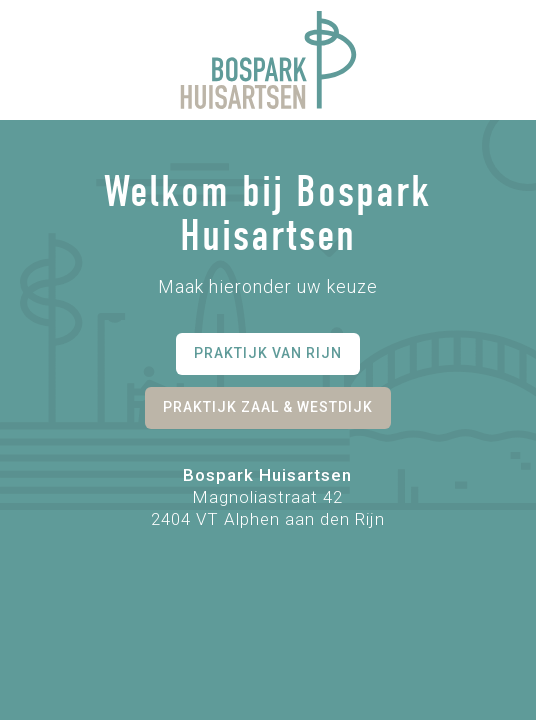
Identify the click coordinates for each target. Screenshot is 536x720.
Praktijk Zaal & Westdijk (268, 407)
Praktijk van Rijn (268, 353)
